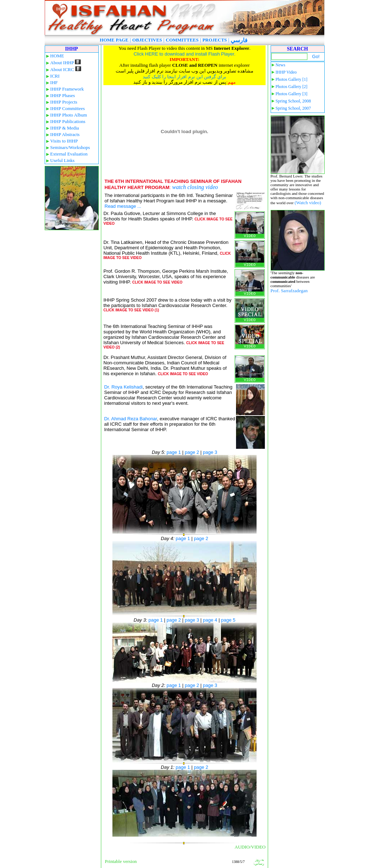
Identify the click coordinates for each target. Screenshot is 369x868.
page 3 (210, 452)
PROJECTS (215, 40)
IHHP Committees (67, 108)
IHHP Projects (64, 102)
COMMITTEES (182, 40)
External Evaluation (69, 154)
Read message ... (123, 206)
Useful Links (62, 160)
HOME (57, 56)
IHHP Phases (63, 95)
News (280, 65)
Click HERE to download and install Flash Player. (185, 54)
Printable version (121, 861)
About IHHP (65, 63)
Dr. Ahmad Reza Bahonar (131, 419)
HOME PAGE (114, 40)
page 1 (174, 452)
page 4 (210, 620)
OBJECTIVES (147, 40)
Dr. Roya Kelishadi (123, 387)
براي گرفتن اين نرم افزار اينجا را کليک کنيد (184, 77)
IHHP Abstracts (65, 134)
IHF (54, 82)
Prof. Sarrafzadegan (289, 291)
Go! (316, 56)
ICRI (55, 76)
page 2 (192, 452)
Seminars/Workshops (70, 147)
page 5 (228, 620)
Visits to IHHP (64, 141)
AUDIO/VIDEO (250, 847)
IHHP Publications (68, 121)
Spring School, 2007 (293, 108)
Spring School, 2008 (293, 101)
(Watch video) (308, 203)
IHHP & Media (65, 128)
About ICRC (65, 69)
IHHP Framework (67, 89)
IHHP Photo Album (68, 115)
